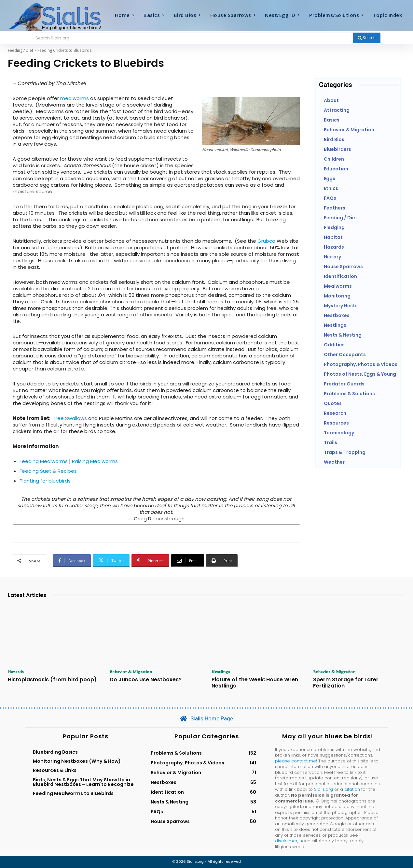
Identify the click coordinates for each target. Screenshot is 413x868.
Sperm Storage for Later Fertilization (346, 683)
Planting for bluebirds (45, 481)
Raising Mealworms (95, 461)
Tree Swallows (70, 418)
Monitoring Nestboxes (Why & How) (77, 761)
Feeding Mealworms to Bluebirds (73, 794)
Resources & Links (55, 771)
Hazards (17, 672)
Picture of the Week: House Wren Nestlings (255, 683)
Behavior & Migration (132, 672)
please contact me (296, 761)
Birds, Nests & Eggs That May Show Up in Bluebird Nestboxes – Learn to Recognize (83, 782)
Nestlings (222, 672)
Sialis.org (324, 790)
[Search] (367, 38)
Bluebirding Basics (55, 752)
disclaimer (286, 841)
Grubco (266, 241)
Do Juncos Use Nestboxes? (146, 680)
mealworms (75, 98)
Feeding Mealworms (44, 461)
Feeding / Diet (21, 50)
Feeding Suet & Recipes (48, 471)
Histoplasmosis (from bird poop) (52, 680)
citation (352, 790)
